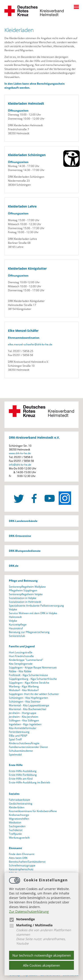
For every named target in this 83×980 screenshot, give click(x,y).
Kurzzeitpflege (18, 624)
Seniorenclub (17, 636)
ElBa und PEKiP (18, 736)
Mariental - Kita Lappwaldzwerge (29, 705)
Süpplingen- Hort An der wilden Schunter (34, 694)
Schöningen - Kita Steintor (25, 702)
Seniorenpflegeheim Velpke (26, 594)
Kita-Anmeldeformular (23, 728)
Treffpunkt (15, 834)
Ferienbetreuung (19, 732)
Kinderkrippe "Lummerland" (26, 660)
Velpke (13, 609)
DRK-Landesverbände (23, 521)
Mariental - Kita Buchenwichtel (28, 709)
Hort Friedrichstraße (21, 656)
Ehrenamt (15, 848)
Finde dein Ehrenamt (22, 854)
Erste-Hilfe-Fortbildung (23, 775)
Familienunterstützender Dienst (28, 747)
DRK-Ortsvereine (20, 536)
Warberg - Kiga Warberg (24, 686)
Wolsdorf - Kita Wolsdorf (24, 690)
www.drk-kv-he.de (20, 453)
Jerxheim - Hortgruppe (23, 713)
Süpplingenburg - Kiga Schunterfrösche (33, 679)
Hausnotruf (16, 628)
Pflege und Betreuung (23, 581)
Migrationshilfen (19, 819)
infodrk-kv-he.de (20, 465)
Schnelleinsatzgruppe (22, 865)
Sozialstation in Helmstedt (25, 602)
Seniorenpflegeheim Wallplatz (27, 587)
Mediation (15, 822)
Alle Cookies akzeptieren (41, 965)
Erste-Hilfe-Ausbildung (23, 771)
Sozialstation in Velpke (23, 598)
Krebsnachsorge (19, 815)
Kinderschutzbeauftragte (24, 743)
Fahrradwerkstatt (19, 800)
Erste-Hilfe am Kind (21, 779)
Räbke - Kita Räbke (20, 671)
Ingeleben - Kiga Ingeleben (25, 724)
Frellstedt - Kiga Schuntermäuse (28, 675)
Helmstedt (15, 617)
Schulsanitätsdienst (21, 751)
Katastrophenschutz (21, 869)
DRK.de (14, 566)
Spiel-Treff (15, 739)
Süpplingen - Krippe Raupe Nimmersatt (33, 667)
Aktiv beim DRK (18, 858)
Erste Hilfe (16, 765)
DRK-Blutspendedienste (25, 551)
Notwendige (22, 919)
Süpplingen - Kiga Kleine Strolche (29, 683)
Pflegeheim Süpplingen (23, 590)
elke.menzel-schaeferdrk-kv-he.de (30, 344)
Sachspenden (17, 826)
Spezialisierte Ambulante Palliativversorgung (36, 606)
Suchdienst (16, 830)
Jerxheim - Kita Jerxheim (23, 717)
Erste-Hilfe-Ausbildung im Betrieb (29, 782)
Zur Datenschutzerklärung (29, 911)
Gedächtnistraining (21, 804)
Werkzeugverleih (19, 838)
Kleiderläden (17, 807)
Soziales (14, 794)
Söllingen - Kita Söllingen (24, 720)
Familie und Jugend (22, 646)
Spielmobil (15, 755)
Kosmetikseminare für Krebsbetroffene (33, 811)
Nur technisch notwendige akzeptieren (42, 955)
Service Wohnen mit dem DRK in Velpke (33, 613)
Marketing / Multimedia (31, 925)
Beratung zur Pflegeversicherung (29, 632)
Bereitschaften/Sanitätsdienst (27, 862)
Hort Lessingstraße (21, 652)
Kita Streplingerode (21, 664)
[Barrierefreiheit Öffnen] (71, 159)
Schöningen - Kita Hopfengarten (28, 698)
